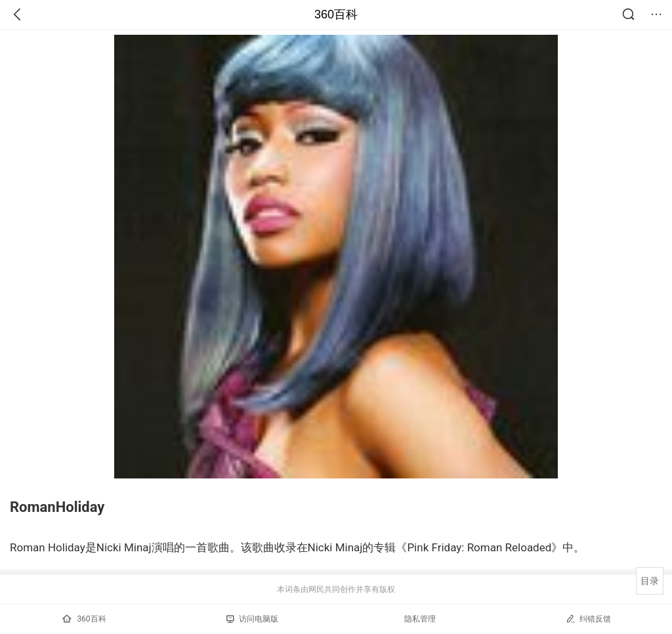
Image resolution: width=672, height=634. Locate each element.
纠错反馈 (588, 619)
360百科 (336, 14)
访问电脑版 (252, 619)
